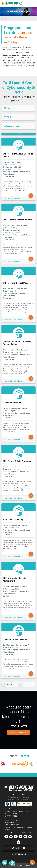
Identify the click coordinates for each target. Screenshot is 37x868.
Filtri (8, 117)
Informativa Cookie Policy (12, 825)
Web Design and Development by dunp (18, 865)
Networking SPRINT (12, 403)
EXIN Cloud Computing (13, 520)
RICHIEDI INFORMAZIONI (18, 733)
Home (4, 18)
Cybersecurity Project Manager (17, 283)
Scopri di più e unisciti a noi (13, 198)
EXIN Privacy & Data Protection (17, 461)
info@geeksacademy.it (11, 820)
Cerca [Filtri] (8, 108)
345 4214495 (19, 854)
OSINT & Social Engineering (16, 639)
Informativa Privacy (10, 822)
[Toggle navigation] (33, 4)
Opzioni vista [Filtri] (12, 126)
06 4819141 (18, 848)
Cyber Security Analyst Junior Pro (18, 220)
